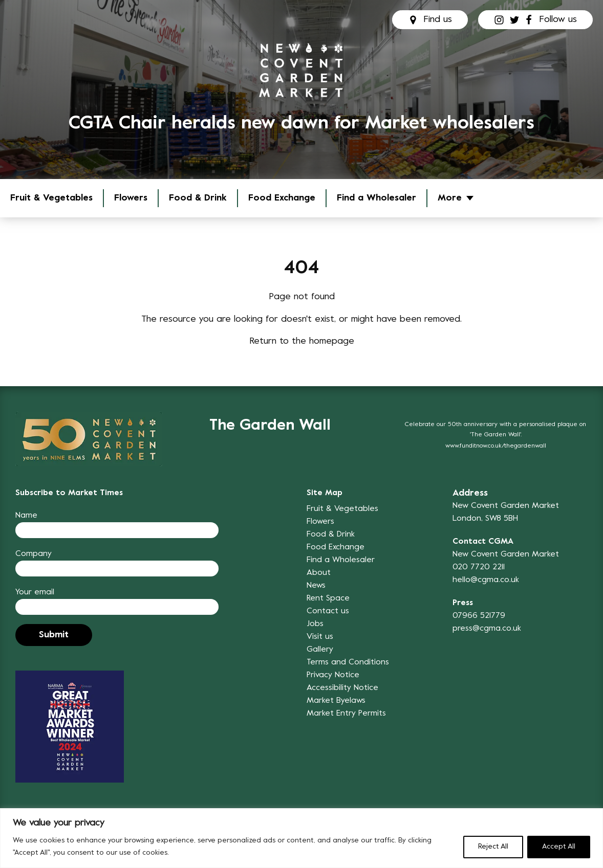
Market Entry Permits (346, 714)
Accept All (559, 847)
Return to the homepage (302, 341)
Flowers (131, 198)
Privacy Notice (333, 675)
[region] (301, 838)
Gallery (320, 650)
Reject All (493, 847)
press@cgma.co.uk (487, 629)
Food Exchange (282, 198)
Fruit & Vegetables (51, 198)
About (319, 573)
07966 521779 (479, 616)
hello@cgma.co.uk (486, 580)
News (316, 586)
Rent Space (328, 598)
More (450, 198)
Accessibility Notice (342, 688)
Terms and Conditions (348, 662)
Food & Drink (198, 198)
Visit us (320, 637)
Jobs (315, 624)
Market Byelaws (336, 701)
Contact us (328, 611)
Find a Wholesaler (376, 198)
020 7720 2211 (479, 567)
